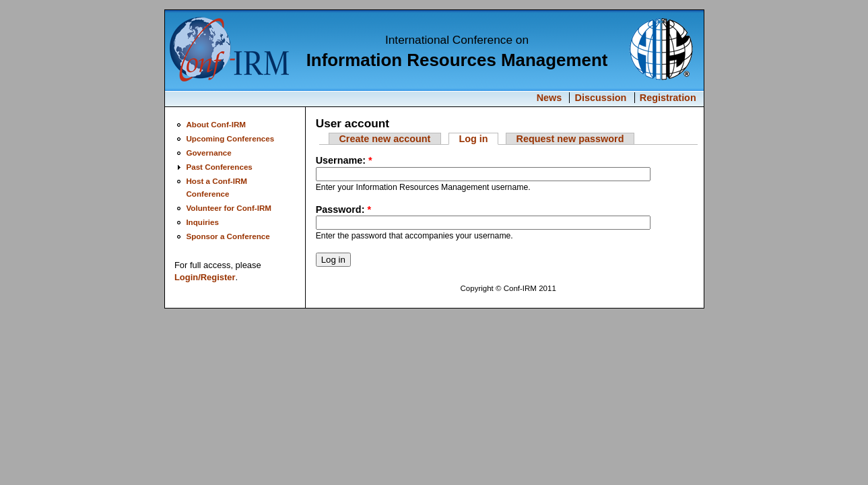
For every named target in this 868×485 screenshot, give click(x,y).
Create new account (385, 139)
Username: (344, 160)
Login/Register (205, 277)
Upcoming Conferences (230, 138)
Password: (343, 209)
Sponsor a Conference (228, 236)
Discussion (601, 98)
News (549, 98)
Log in (473, 139)
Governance (208, 153)
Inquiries (202, 222)
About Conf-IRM (216, 124)
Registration (668, 98)
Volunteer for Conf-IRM (229, 208)
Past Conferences (219, 167)
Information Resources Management (457, 60)
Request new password (570, 139)
